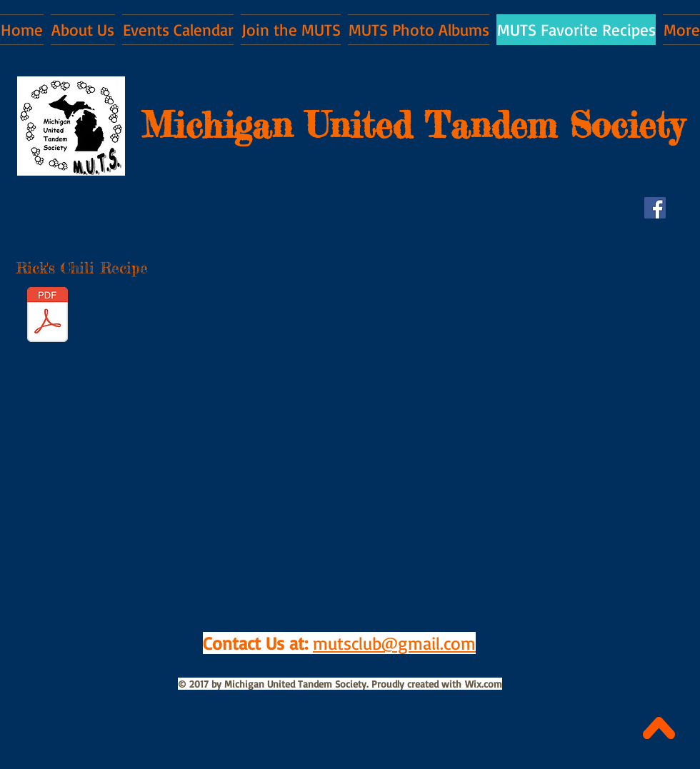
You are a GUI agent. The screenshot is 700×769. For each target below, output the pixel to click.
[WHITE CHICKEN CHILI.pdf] (47, 316)
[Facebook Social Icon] (655, 208)
